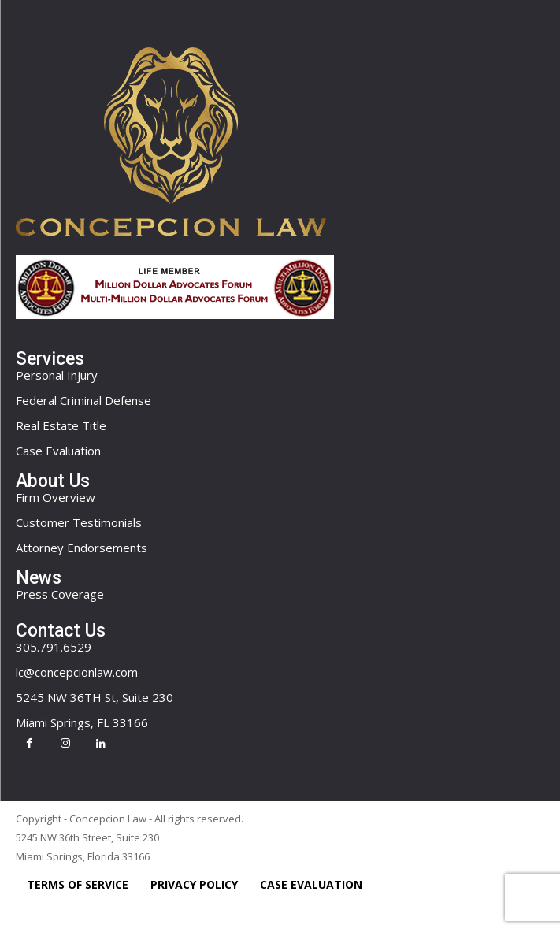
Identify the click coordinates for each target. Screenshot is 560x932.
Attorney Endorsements (82, 548)
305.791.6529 (54, 647)
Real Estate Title (61, 425)
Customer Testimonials (79, 522)
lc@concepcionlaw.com (77, 672)
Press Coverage (60, 594)
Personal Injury (57, 375)
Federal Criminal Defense (83, 400)
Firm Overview (56, 497)
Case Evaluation (58, 451)
